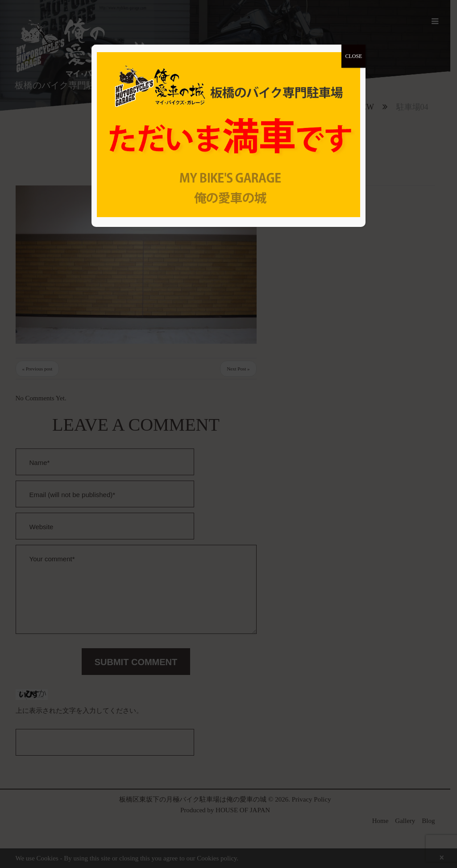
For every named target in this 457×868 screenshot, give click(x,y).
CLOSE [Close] (353, 56)
